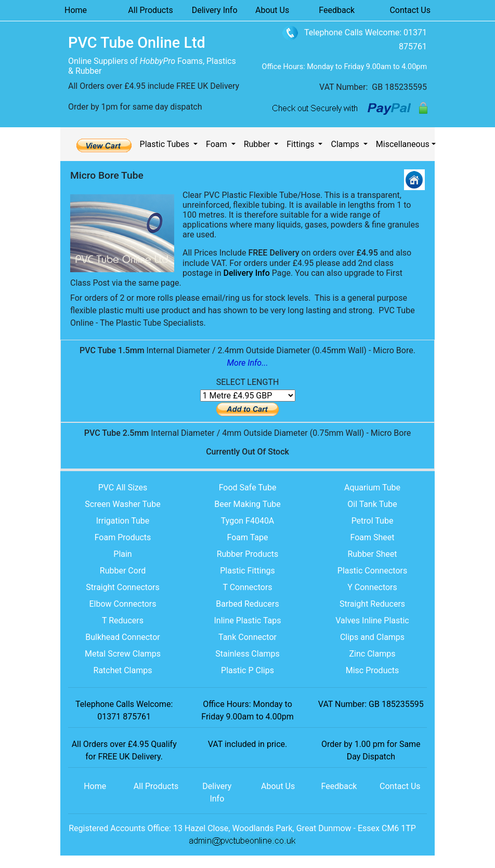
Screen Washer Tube (122, 504)
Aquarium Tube (372, 488)
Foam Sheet (372, 537)
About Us (272, 10)
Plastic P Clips (248, 670)
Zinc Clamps (373, 654)
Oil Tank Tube (372, 504)
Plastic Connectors (372, 571)
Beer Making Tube (248, 504)
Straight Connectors (122, 587)
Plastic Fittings (248, 571)
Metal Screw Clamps (123, 654)
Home (76, 10)
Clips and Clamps (372, 637)
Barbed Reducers (247, 604)
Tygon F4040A (248, 521)
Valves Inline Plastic (372, 620)
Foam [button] (218, 144)
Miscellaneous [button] (403, 144)
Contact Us (410, 10)
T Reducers (123, 620)
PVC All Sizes (123, 488)
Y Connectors (372, 587)
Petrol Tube (373, 521)
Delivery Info (215, 10)
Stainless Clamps (247, 654)
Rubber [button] (258, 144)
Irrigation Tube (123, 521)
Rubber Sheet (372, 554)
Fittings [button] (301, 144)
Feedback (337, 10)
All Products (150, 10)
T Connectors (247, 587)
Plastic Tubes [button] (166, 144)
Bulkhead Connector (122, 637)
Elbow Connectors (122, 604)
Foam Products (123, 537)
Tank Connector (248, 637)
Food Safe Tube (248, 488)
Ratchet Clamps (123, 670)
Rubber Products (248, 554)
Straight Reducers (372, 604)
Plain (122, 554)
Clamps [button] (346, 144)
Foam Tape (247, 537)
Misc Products (373, 670)
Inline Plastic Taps (248, 620)
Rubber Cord (123, 571)
